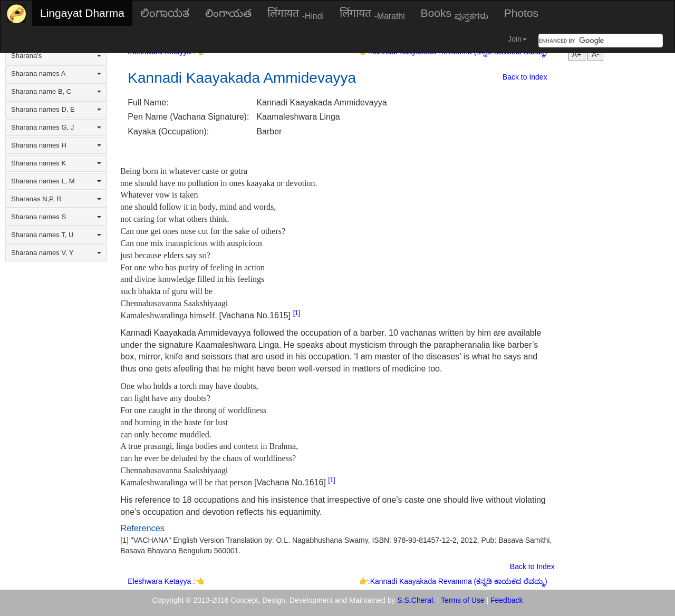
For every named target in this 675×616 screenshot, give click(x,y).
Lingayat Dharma (82, 13)
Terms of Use (462, 600)
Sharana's (56, 56)
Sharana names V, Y (56, 253)
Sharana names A (56, 74)
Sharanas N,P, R (56, 199)
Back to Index (525, 77)
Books (455, 14)
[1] (297, 313)
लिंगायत (296, 14)
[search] (588, 41)
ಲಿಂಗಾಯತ (165, 13)
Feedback (507, 600)
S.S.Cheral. (416, 600)
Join (517, 39)
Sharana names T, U (56, 235)
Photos (521, 13)
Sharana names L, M (56, 181)
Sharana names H (56, 145)
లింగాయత (228, 13)
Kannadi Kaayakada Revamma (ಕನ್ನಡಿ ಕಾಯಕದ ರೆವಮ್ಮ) (459, 581)
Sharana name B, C (56, 91)
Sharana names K (56, 163)
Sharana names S (56, 217)
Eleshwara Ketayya (160, 581)
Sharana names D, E (56, 109)
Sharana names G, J (56, 127)
